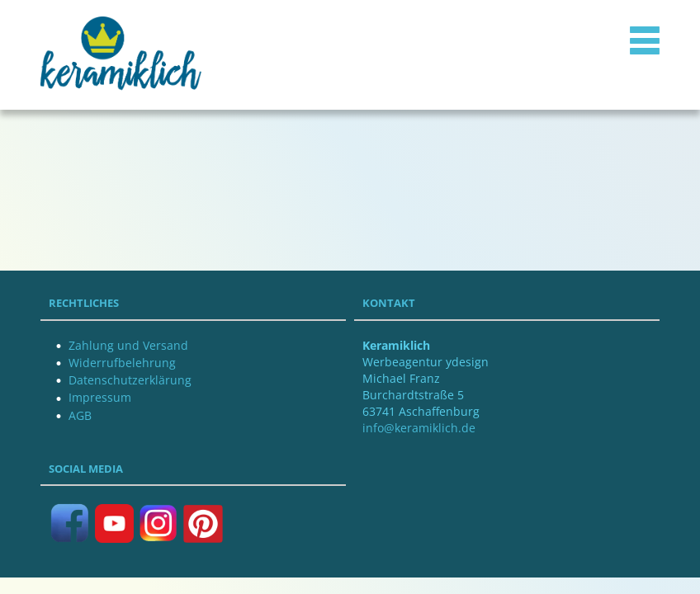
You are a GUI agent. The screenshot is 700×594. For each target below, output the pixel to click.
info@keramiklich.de (419, 428)
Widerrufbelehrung (122, 363)
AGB (80, 415)
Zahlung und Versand (128, 345)
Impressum (100, 397)
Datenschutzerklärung (130, 380)
